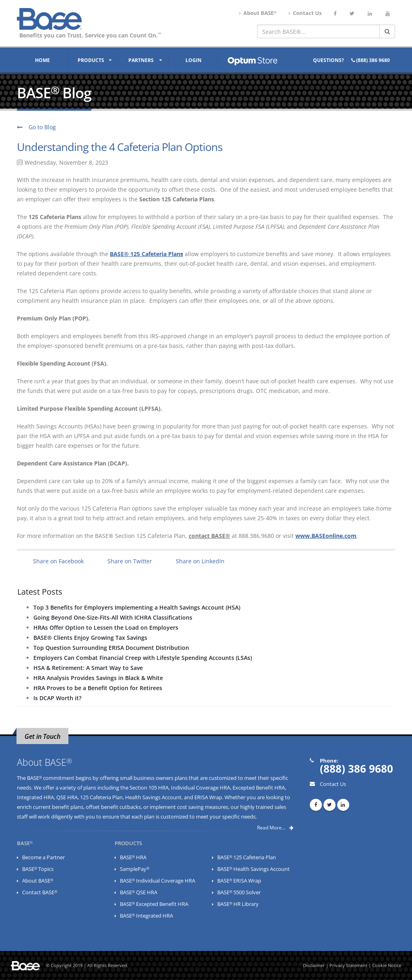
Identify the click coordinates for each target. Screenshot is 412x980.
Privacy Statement (348, 966)
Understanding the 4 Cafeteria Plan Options (120, 147)
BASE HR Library (238, 904)
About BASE (258, 13)
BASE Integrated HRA (146, 916)
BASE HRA (133, 857)
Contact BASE (40, 892)
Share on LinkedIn (200, 561)
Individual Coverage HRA (201, 788)
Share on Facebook (58, 561)
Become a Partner (43, 857)
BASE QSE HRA (139, 892)
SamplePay (135, 869)
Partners (141, 60)
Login (194, 60)
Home (42, 60)
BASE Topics (38, 869)
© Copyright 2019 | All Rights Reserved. (87, 966)
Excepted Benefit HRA (259, 788)
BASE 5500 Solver (239, 892)
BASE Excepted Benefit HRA (154, 904)
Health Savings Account (153, 797)
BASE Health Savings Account (253, 869)
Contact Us (305, 13)
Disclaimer (314, 966)
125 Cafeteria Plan (101, 797)
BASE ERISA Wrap (239, 881)
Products (91, 60)
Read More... (275, 828)
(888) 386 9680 (371, 60)
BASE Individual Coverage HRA (158, 881)
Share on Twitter (130, 561)
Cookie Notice (387, 966)
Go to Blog (36, 127)
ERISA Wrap (208, 797)
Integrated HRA (35, 797)
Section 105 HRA (149, 788)
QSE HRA (67, 797)
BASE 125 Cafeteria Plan (247, 857)
